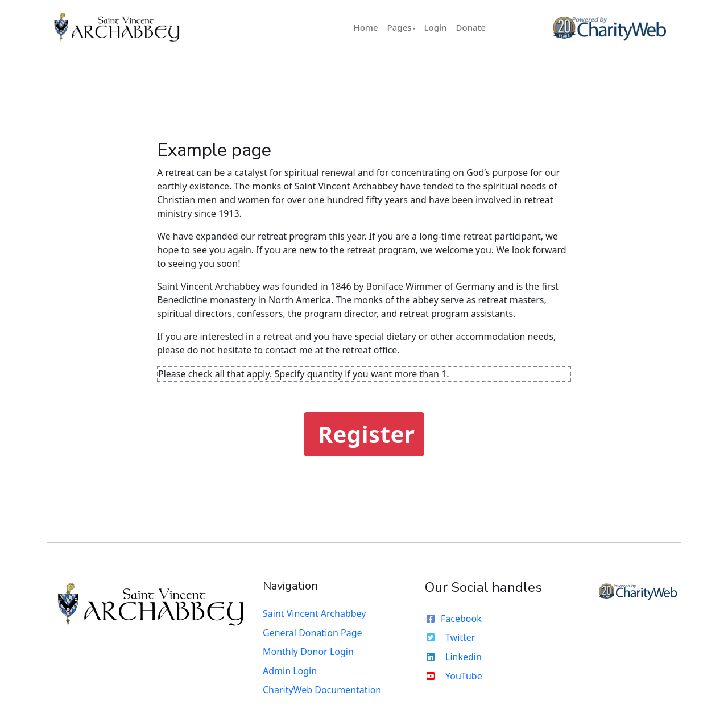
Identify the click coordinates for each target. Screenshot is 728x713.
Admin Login (290, 671)
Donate (471, 27)
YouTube (454, 676)
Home (365, 27)
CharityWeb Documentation (322, 690)
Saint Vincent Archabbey (314, 613)
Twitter (450, 637)
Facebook (453, 619)
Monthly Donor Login (308, 652)
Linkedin (453, 657)
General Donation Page (313, 633)
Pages (400, 27)
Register (367, 434)
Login (436, 27)
